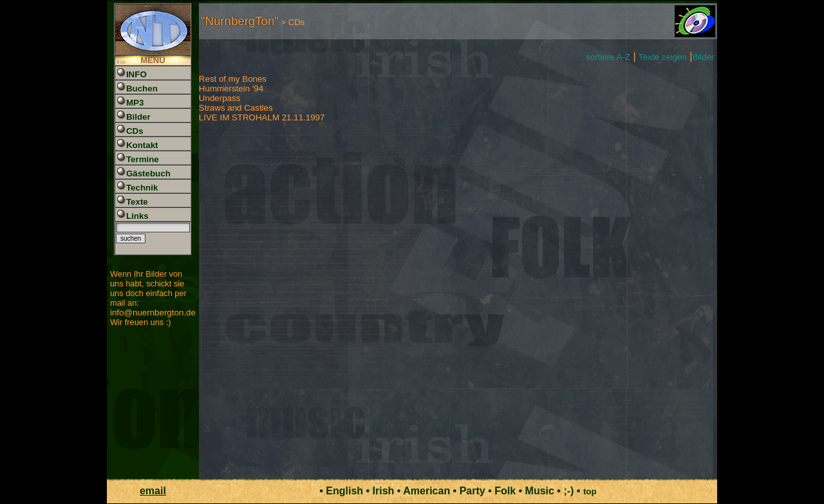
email (153, 491)
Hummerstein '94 (231, 89)
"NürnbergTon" (240, 21)
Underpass (220, 98)
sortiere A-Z (608, 57)
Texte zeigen (663, 57)
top (590, 491)
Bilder (703, 57)
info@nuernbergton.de (153, 313)
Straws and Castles (236, 108)
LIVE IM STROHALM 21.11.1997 (262, 117)
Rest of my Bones (233, 79)
